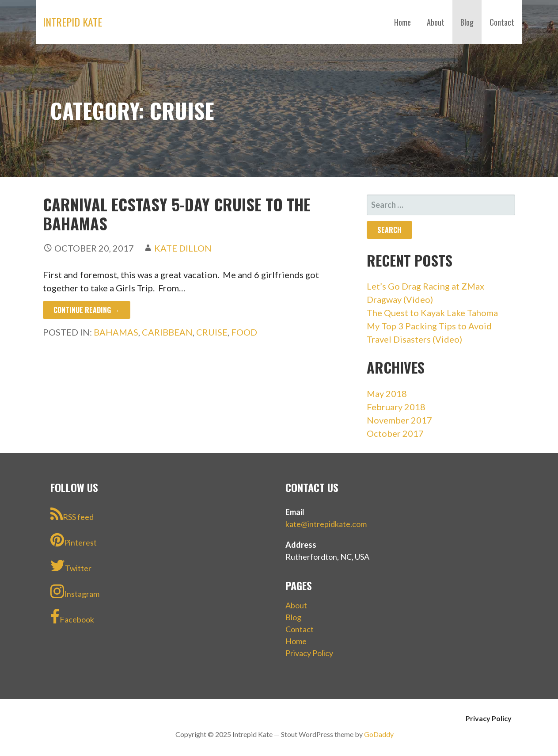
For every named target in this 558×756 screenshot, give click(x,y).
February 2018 (396, 407)
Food (244, 332)
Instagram (75, 591)
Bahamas (116, 332)
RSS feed (72, 514)
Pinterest (74, 540)
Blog (467, 22)
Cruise (212, 332)
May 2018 (387, 393)
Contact (502, 22)
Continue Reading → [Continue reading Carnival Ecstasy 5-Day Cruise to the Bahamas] (87, 310)
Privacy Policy (309, 653)
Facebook (72, 617)
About (436, 22)
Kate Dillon (183, 248)
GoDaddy (379, 734)
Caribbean (167, 332)
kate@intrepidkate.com (326, 524)
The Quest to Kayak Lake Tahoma (432, 313)
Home (402, 22)
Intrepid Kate (72, 22)
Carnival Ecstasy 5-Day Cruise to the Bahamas (177, 214)
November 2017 (399, 420)
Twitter (71, 565)
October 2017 (395, 433)
